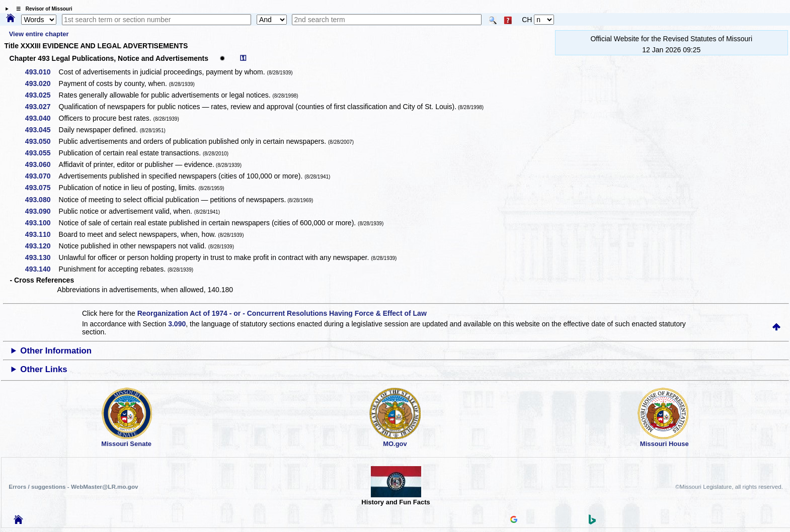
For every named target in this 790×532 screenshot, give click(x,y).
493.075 (42, 188)
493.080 (42, 200)
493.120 (42, 246)
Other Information (56, 351)
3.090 (177, 324)
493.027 (42, 107)
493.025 (42, 95)
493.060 (42, 164)
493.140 (42, 269)
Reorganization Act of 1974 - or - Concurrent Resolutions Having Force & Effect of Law (282, 313)
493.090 (42, 211)
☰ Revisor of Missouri (42, 9)
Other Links (44, 369)
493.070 (42, 176)
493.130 (42, 257)
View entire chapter (39, 34)
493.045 (42, 130)
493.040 (42, 118)
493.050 (42, 141)
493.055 (42, 153)
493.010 (42, 72)
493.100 (42, 223)
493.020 (42, 83)
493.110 (42, 234)
